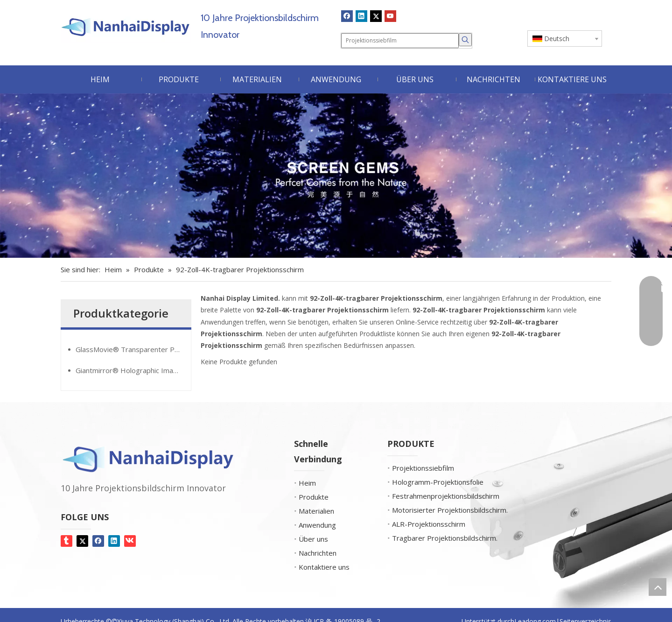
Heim (307, 483)
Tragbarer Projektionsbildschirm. (445, 538)
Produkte (314, 497)
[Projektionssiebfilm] (400, 41)
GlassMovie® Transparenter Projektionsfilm (133, 349)
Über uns (313, 539)
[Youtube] (390, 16)
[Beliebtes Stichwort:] (465, 40)
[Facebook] (347, 16)
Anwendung (317, 525)
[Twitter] (376, 16)
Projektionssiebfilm (423, 468)
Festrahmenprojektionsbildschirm (446, 496)
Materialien (316, 511)
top (658, 587)
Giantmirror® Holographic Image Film (133, 370)
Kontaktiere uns (324, 567)
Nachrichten (318, 553)
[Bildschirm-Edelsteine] (336, 176)
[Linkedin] (361, 16)
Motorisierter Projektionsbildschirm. (450, 510)
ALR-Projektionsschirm (429, 524)
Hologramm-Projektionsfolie (438, 482)
